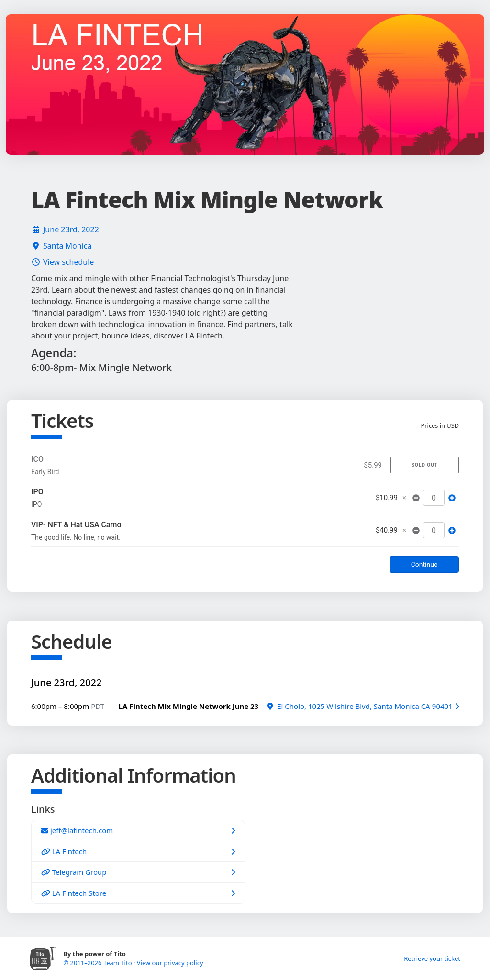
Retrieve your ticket (432, 958)
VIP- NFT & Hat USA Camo (76, 525)
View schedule (68, 262)
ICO (37, 459)
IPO (37, 492)
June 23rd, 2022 (71, 229)
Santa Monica (67, 246)
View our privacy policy (170, 963)
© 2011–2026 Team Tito (98, 963)
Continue (424, 565)
